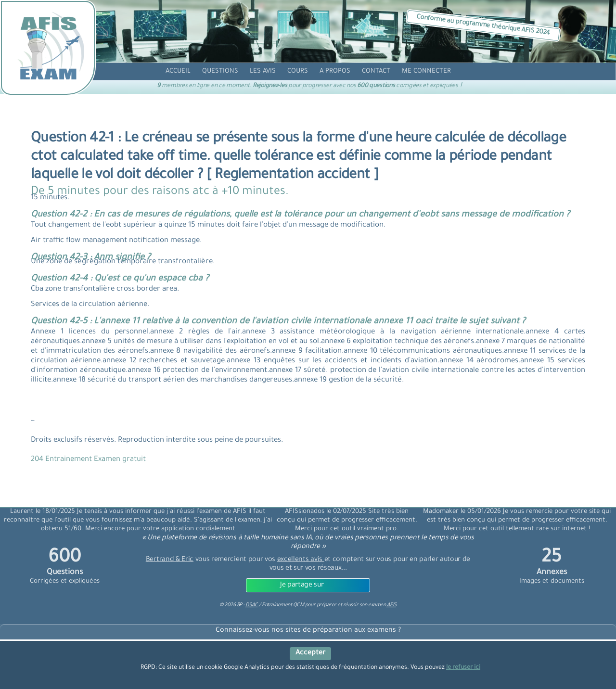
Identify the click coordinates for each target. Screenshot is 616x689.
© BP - (238, 605)
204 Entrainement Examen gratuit (88, 460)
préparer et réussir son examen (357, 605)
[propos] (335, 71)
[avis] (263, 71)
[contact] (376, 71)
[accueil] (178, 71)
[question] (220, 71)
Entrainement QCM (283, 605)
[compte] (426, 71)
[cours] (298, 71)
